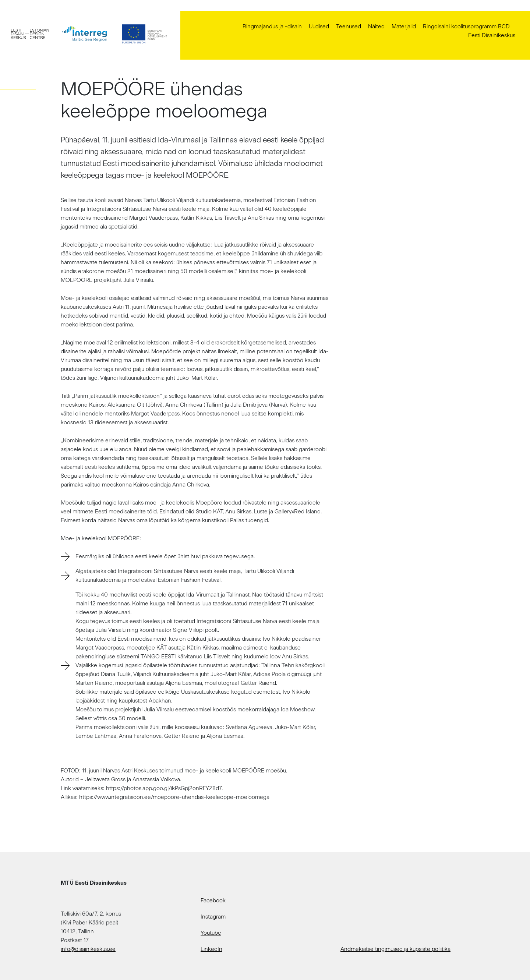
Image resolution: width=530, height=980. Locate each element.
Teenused (349, 26)
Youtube (211, 933)
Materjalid (404, 26)
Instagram (213, 917)
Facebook (213, 901)
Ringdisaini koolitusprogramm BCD (466, 26)
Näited (376, 26)
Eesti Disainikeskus (492, 35)
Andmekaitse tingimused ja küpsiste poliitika (395, 949)
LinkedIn (211, 949)
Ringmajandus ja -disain (272, 26)
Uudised (319, 26)
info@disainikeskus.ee (88, 949)
